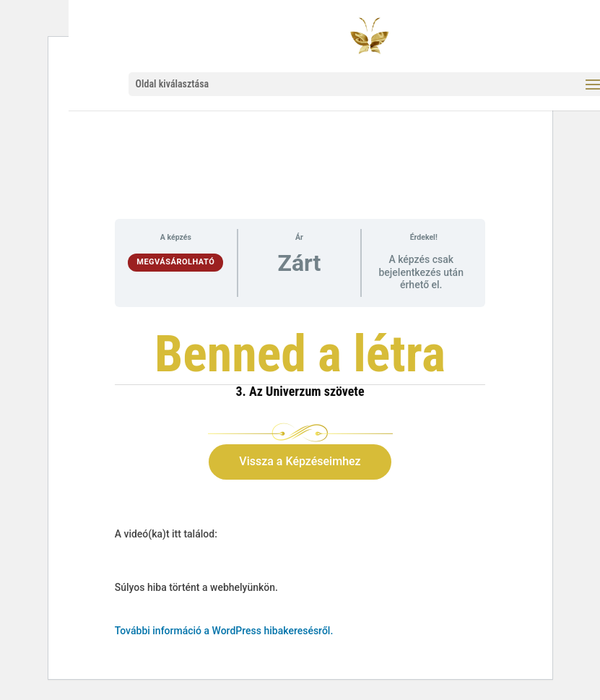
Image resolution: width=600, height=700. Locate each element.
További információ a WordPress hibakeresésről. (224, 631)
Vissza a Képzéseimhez (300, 461)
